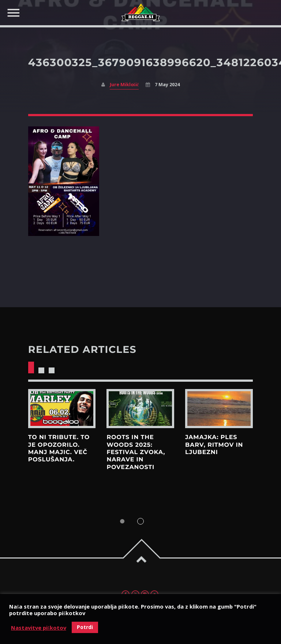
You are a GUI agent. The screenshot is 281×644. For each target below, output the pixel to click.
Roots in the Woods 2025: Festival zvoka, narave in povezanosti (136, 452)
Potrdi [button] (85, 627)
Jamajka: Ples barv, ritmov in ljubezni (214, 445)
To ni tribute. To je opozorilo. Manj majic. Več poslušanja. (59, 449)
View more (62, 409)
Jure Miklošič (124, 85)
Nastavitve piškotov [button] (39, 628)
